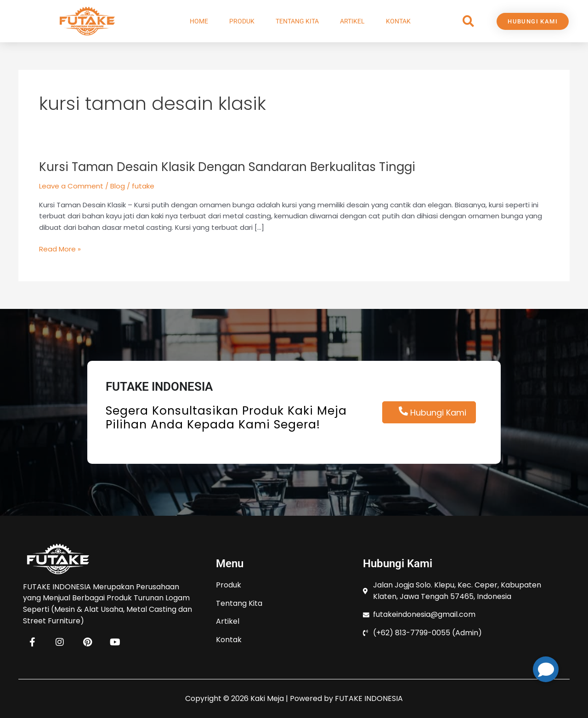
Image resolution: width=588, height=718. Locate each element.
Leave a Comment (71, 186)
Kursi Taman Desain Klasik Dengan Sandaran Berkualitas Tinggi (227, 167)
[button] (468, 21)
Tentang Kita (297, 21)
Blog (118, 186)
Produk (242, 21)
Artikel (352, 21)
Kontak (398, 21)
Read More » (60, 249)
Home (199, 21)
